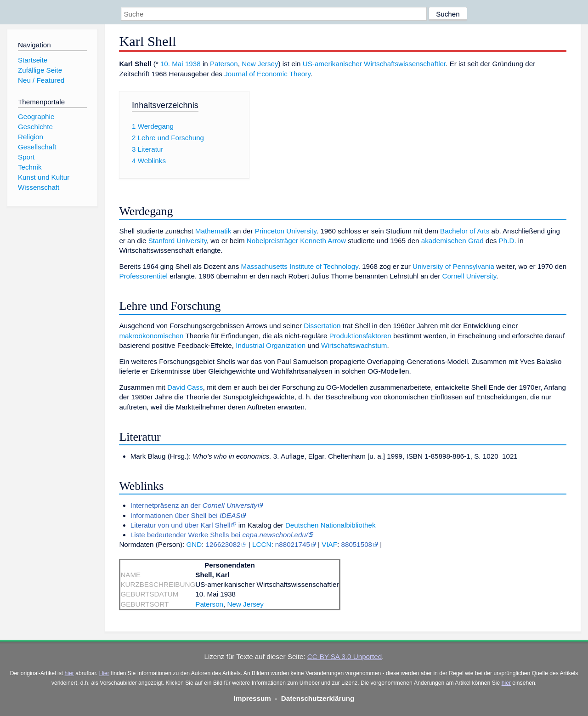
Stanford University (178, 241)
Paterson (224, 64)
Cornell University (469, 276)
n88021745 (293, 544)
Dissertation (322, 326)
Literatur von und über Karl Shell (181, 525)
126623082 (223, 544)
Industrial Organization (271, 345)
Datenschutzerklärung (318, 698)
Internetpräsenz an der (194, 505)
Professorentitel (143, 276)
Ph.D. (508, 241)
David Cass (185, 387)
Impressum (252, 698)
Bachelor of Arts (465, 231)
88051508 (356, 544)
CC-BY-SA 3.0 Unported (345, 656)
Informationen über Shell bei (186, 515)
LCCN (262, 544)
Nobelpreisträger (272, 241)
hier (69, 673)
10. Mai (172, 64)
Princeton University (286, 231)
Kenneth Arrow (323, 241)
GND (194, 544)
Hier (104, 673)
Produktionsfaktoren (360, 336)
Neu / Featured (41, 80)
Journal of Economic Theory (267, 74)
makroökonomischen (151, 336)
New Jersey (260, 64)
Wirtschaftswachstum (354, 345)
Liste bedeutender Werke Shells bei (219, 535)
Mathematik (213, 231)
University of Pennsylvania (453, 266)
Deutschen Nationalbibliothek (331, 525)
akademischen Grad (452, 241)
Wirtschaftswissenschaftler (405, 64)
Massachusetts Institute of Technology (299, 266)
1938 (193, 64)
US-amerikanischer (332, 64)
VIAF (329, 544)
